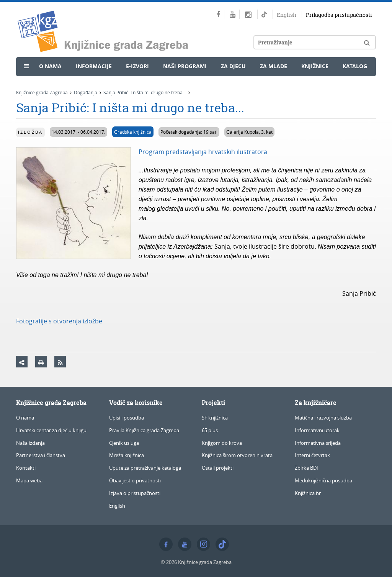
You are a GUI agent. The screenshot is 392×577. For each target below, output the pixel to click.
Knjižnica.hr (308, 493)
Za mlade (274, 66)
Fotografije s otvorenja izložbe (59, 321)
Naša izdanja (30, 443)
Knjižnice (315, 66)
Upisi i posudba (127, 418)
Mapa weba (29, 480)
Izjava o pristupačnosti (135, 493)
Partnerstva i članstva (41, 455)
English (287, 15)
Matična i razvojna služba (323, 418)
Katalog (355, 66)
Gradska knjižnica (133, 132)
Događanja (86, 92)
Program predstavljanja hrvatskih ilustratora (203, 152)
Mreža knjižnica (127, 455)
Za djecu (233, 66)
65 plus (210, 430)
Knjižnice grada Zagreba (42, 92)
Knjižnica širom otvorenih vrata (237, 455)
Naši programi (185, 66)
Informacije (94, 66)
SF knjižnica (215, 418)
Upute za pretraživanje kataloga (145, 468)
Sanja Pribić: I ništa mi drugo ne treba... (145, 92)
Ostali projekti (218, 468)
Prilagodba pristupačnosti (339, 15)
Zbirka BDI (306, 468)
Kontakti (26, 468)
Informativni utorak (317, 430)
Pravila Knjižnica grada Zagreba (144, 430)
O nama (50, 66)
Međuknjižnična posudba (323, 480)
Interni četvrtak (312, 455)
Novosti (38, 83)
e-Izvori (137, 66)
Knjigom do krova (222, 443)
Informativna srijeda (318, 443)
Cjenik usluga (124, 443)
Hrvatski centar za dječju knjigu (51, 430)
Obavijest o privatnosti (135, 480)
